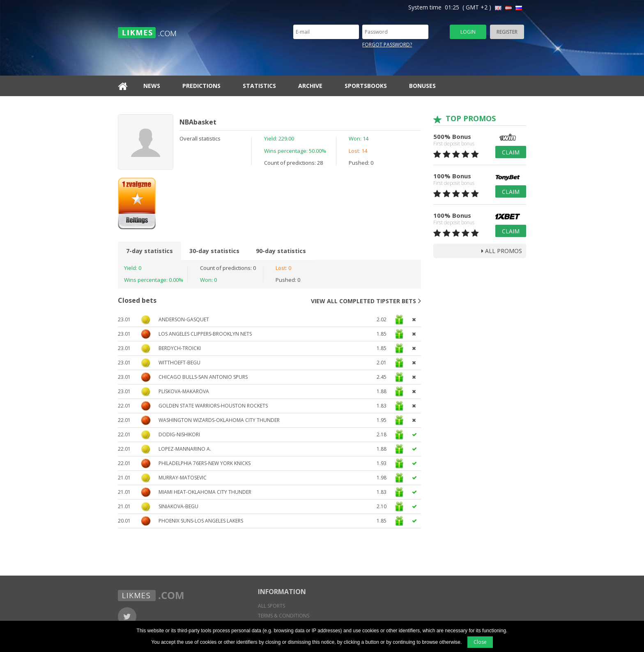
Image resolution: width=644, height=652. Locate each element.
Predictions (201, 86)
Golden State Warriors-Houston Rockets (213, 406)
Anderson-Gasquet (184, 319)
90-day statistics (281, 251)
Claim (511, 152)
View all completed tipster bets (366, 301)
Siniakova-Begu (178, 506)
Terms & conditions (284, 616)
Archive (310, 86)
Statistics (259, 86)
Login (468, 32)
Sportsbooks (366, 86)
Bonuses (422, 86)
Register (507, 32)
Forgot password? (387, 45)
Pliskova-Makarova (184, 391)
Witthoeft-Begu (179, 363)
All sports (271, 606)
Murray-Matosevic (183, 478)
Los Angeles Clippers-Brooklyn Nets (205, 334)
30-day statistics (214, 251)
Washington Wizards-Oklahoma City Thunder (219, 420)
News (152, 86)
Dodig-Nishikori (179, 434)
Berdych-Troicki (180, 348)
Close (480, 642)
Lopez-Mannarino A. (185, 449)
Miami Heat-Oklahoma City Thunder (205, 492)
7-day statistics (149, 251)
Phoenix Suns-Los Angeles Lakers (201, 521)
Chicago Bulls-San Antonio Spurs (203, 377)
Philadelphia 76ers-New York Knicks (205, 463)
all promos (502, 251)
